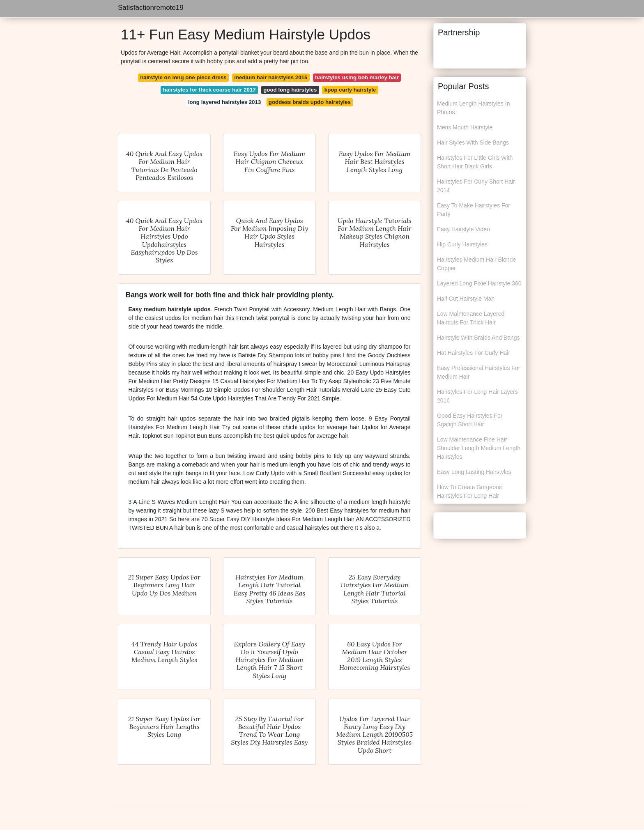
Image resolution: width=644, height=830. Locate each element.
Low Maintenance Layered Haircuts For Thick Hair (471, 318)
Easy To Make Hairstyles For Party (474, 210)
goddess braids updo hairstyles (310, 102)
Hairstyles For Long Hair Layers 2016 (477, 396)
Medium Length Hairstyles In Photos (473, 108)
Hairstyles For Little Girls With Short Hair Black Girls (475, 162)
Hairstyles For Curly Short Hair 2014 (476, 186)
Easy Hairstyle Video (463, 229)
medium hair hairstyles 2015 (271, 77)
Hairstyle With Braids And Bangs (478, 338)
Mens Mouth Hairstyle (465, 127)
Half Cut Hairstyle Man (466, 299)
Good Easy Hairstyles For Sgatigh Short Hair (470, 420)
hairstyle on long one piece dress (183, 77)
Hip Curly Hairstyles (462, 244)
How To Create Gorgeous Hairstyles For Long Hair (469, 491)
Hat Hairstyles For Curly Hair (474, 353)
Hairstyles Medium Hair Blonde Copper (476, 264)
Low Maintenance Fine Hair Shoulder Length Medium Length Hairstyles (479, 448)
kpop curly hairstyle (350, 90)
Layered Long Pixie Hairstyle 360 (479, 283)
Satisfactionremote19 (151, 8)
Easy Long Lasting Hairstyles (474, 472)
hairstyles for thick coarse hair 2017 (209, 90)
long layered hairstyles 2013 (224, 102)
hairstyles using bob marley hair (357, 77)
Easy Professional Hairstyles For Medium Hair (478, 372)
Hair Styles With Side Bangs (473, 143)
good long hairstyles (290, 90)
